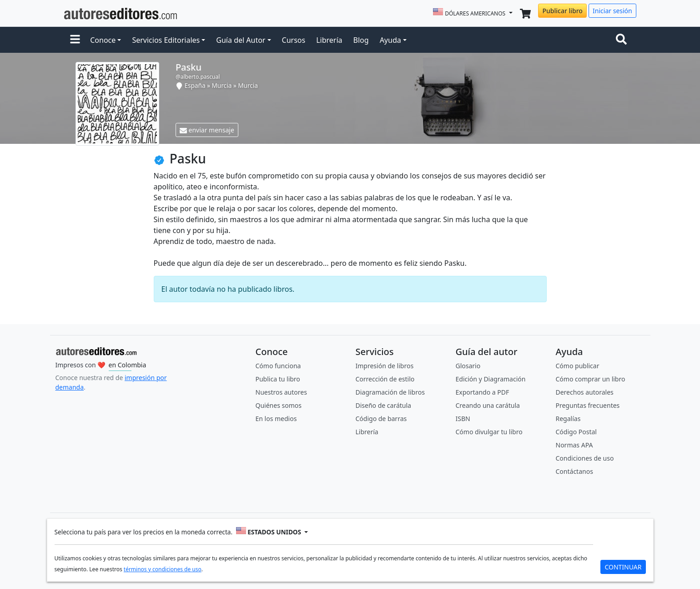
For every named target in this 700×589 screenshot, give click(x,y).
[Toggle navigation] (623, 40)
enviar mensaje (207, 130)
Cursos (294, 40)
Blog (361, 40)
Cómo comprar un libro (591, 379)
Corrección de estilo (385, 379)
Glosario (468, 366)
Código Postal (576, 432)
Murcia (222, 85)
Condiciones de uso (585, 458)
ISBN (463, 419)
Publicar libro (562, 11)
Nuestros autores (281, 392)
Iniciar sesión (612, 11)
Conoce (103, 40)
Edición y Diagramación (491, 379)
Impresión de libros (385, 366)
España (195, 85)
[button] (75, 40)
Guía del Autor (241, 40)
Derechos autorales (585, 392)
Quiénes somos (279, 405)
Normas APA (574, 445)
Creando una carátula (488, 405)
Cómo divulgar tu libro (489, 432)
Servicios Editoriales (166, 40)
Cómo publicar (578, 366)
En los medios (276, 419)
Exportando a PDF (483, 392)
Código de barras (381, 419)
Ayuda (390, 40)
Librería (329, 40)
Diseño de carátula (383, 405)
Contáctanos (574, 471)
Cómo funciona (278, 366)
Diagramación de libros (390, 392)
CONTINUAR (623, 567)
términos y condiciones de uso (163, 569)
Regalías (568, 419)
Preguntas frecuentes (588, 405)
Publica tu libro (278, 379)
